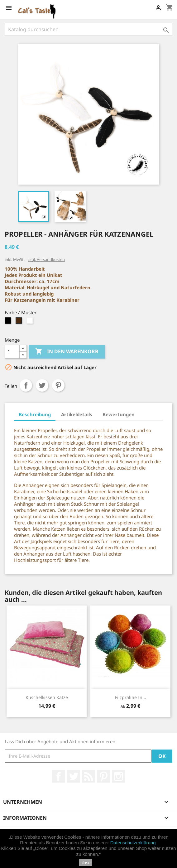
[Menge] (12, 352)
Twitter (74, 776)
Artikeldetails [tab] (77, 414)
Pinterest (58, 385)
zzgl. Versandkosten (46, 259)
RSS (88, 776)
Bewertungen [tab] (119, 414)
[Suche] (88, 29)
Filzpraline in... (131, 697)
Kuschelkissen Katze (47, 697)
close (86, 863)
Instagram (118, 776)
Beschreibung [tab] (35, 414)
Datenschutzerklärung (133, 843)
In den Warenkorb (67, 352)
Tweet (42, 385)
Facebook (59, 776)
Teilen (26, 385)
